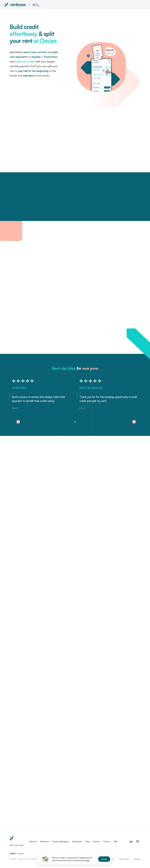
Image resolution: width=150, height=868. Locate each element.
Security (137, 859)
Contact (107, 841)
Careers (96, 841)
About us (33, 841)
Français (20, 853)
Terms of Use (124, 859)
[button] (18, 422)
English (13, 853)
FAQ (115, 841)
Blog (88, 841)
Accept (104, 859)
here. (88, 860)
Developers (77, 841)
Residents (45, 841)
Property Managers (61, 841)
